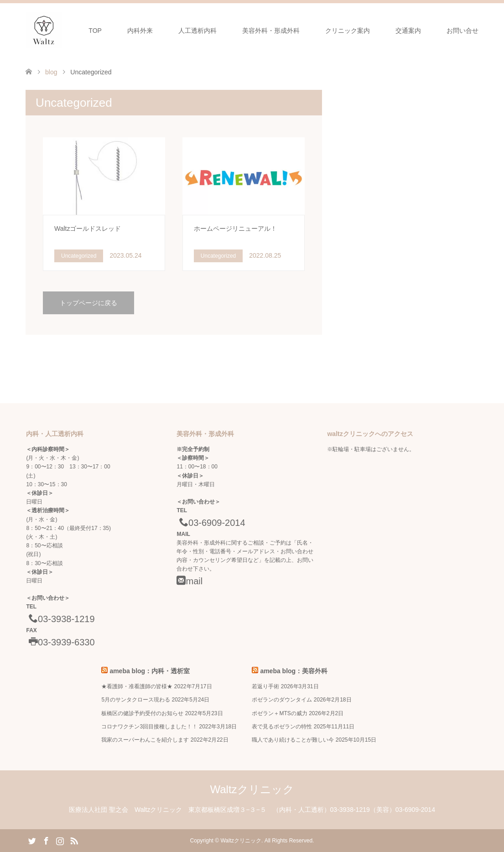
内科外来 (140, 31)
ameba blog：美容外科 (294, 671)
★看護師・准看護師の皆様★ (137, 686)
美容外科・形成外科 (271, 31)
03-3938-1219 (60, 619)
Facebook (46, 840)
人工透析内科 (197, 31)
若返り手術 (265, 686)
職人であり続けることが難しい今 (293, 740)
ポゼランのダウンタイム (282, 700)
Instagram (60, 840)
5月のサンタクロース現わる (136, 700)
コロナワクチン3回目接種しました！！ (149, 727)
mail (190, 581)
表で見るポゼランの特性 (282, 727)
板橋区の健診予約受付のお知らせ (142, 713)
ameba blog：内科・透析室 (150, 671)
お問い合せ (462, 31)
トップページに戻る (88, 303)
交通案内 (408, 31)
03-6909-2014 (211, 523)
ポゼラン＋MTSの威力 (279, 713)
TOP (95, 31)
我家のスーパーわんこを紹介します (145, 740)
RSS (74, 840)
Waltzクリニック (252, 789)
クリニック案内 (348, 31)
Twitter (32, 840)
